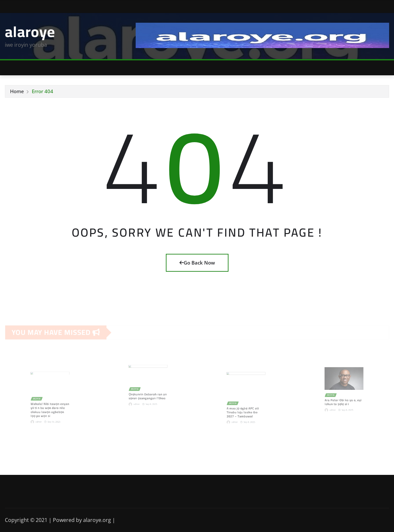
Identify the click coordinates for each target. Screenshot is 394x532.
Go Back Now (197, 263)
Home (17, 91)
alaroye (30, 31)
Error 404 (43, 91)
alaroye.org (97, 520)
